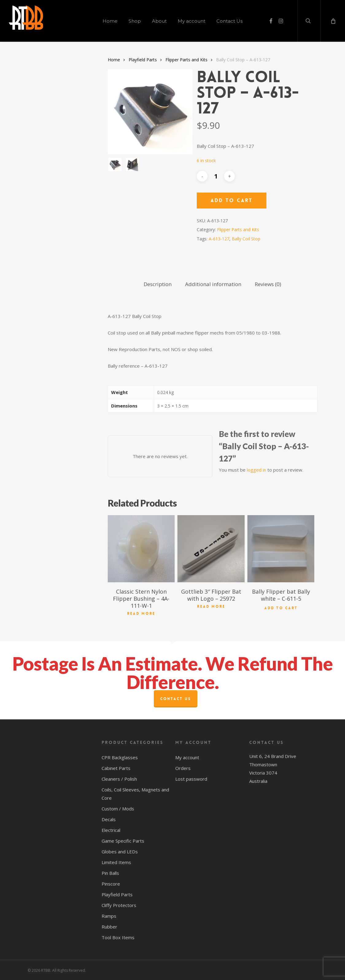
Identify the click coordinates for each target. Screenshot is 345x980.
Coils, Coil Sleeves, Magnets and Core (135, 794)
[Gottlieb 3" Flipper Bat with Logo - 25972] (211, 549)
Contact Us (176, 699)
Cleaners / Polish (119, 779)
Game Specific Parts (123, 841)
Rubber (109, 927)
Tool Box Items (118, 937)
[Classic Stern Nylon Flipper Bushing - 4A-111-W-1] (141, 549)
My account (187, 757)
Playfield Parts (143, 60)
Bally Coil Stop (246, 239)
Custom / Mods (118, 809)
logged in (256, 470)
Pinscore (111, 884)
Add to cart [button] (281, 607)
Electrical (111, 830)
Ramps (109, 916)
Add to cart (232, 200)
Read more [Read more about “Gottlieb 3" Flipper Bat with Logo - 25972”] (211, 607)
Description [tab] (158, 284)
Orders (183, 768)
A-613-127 (219, 239)
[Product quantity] (216, 176)
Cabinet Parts (116, 768)
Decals (109, 819)
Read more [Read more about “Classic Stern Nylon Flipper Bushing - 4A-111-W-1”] (141, 614)
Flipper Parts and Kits (186, 60)
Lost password (191, 779)
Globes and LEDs (120, 852)
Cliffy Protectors (119, 905)
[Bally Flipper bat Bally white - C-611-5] (281, 549)
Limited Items (116, 862)
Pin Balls (110, 873)
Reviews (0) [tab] (268, 284)
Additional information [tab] (213, 284)
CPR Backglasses (120, 757)
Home (114, 60)
